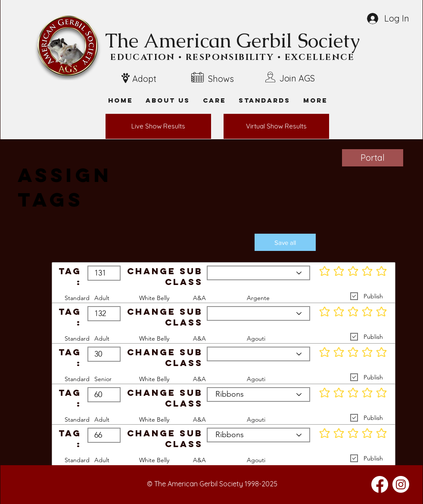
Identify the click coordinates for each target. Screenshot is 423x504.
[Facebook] (380, 484)
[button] (315, 100)
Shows (221, 79)
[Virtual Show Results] (276, 126)
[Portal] (373, 158)
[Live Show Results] (158, 126)
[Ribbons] (258, 273)
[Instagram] (401, 484)
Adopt (144, 79)
